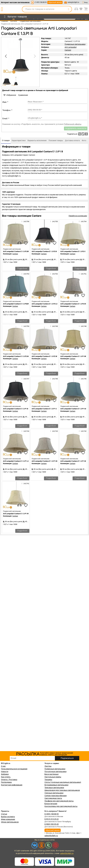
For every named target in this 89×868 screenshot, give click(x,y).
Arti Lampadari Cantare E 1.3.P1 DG (45, 461)
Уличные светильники (54, 793)
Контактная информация (12, 785)
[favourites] (26, 243)
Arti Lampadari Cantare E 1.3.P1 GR (73, 409)
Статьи (4, 814)
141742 (83, 431)
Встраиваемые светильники (56, 785)
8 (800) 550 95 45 (52, 824)
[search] (68, 9)
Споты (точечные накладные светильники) (63, 782)
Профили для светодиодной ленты (59, 801)
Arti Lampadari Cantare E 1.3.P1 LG (16, 461)
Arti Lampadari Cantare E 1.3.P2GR (16, 304)
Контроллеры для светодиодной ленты (61, 806)
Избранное (10, 95)
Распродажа (6, 782)
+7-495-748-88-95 (41, 2)
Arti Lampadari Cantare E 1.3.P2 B (44, 251)
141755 (54, 221)
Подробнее (22, 269)
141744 (25, 431)
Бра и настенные (51, 774)
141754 (83, 221)
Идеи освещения (8, 819)
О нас (3, 766)
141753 (25, 274)
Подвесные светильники (75, 44)
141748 (83, 326)
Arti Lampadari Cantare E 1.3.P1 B (16, 409)
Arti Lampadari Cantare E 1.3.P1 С (44, 409)
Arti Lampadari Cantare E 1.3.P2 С (73, 251)
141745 (83, 379)
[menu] (15, 17)
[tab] (6, 140)
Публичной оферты (73, 124)
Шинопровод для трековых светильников (62, 790)
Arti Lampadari (71, 47)
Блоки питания (51, 804)
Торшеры (48, 780)
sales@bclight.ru (73, 2)
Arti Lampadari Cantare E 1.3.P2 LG (45, 304)
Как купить (6, 777)
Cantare (68, 50)
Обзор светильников (10, 822)
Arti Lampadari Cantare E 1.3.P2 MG (16, 356)
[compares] (19, 243)
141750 (25, 326)
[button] (34, 56)
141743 (54, 431)
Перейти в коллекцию (78, 216)
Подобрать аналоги (76, 128)
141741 (25, 483)
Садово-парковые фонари (56, 796)
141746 (54, 379)
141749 (54, 326)
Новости (5, 772)
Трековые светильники (54, 788)
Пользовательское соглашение (14, 769)
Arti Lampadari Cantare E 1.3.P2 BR (16, 251)
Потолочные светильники (55, 772)
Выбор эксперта (8, 817)
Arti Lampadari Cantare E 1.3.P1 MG (74, 461)
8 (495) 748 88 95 (52, 814)
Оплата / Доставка (9, 780)
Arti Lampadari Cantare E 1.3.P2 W (44, 356)
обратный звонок (55, 2)
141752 (54, 274)
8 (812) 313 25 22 (52, 819)
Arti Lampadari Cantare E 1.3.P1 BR (73, 356)
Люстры (48, 766)
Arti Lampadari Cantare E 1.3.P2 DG (73, 304)
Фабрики (5, 774)
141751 (83, 274)
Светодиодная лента (53, 798)
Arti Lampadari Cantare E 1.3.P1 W (16, 514)
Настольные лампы (53, 777)
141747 (25, 379)
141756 (25, 221)
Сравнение (23, 95)
